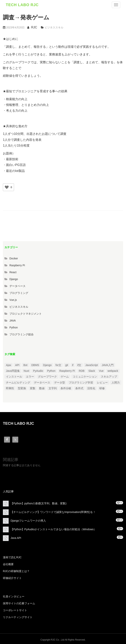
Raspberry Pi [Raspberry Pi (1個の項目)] (67, 371)
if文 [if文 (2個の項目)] (79, 365)
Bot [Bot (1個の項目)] (25, 365)
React (13, 272)
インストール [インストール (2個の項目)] (14, 377)
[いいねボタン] (7, 187)
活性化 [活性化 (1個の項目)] (91, 388)
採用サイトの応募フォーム (19, 603)
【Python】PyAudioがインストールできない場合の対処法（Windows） (53, 529)
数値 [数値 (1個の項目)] (42, 388)
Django (14, 279)
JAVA (13, 321)
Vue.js (13, 300)
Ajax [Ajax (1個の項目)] (9, 365)
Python (14, 327)
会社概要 (8, 564)
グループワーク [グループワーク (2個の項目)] (47, 377)
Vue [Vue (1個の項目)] (101, 371)
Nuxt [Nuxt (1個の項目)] (26, 371)
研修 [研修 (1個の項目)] (102, 388)
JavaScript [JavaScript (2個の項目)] (92, 365)
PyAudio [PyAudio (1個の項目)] (38, 371)
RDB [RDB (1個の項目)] (82, 371)
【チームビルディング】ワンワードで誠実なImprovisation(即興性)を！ (53, 512)
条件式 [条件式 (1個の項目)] (79, 388)
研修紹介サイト (12, 578)
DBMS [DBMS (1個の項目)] (35, 365)
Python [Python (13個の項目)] (51, 371)
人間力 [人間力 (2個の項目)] (116, 383)
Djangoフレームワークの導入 (28, 521)
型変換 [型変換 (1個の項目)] (22, 388)
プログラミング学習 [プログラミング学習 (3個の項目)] (81, 383)
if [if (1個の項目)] (73, 365)
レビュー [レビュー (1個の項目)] (102, 383)
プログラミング (19, 293)
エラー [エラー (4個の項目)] (30, 377)
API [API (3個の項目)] (17, 365)
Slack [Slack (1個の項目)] (92, 371)
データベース (17, 286)
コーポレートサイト (15, 610)
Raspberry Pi (17, 265)
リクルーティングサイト (18, 617)
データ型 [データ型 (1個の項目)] (60, 383)
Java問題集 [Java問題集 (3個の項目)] (13, 371)
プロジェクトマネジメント (26, 314)
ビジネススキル (54, 27)
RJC (34, 27)
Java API (16, 538)
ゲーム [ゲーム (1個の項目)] (65, 377)
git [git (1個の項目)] (67, 365)
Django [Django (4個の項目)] (47, 365)
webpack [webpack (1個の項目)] (113, 371)
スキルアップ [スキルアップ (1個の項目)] (109, 377)
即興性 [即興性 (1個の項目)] (10, 388)
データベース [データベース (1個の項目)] (42, 383)
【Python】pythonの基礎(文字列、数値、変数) (39, 503)
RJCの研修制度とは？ (16, 571)
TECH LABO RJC (22, 5)
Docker (14, 258)
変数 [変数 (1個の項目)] (33, 388)
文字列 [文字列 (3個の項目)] (53, 388)
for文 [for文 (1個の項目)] (58, 365)
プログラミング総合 (22, 334)
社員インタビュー (14, 596)
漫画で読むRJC (12, 557)
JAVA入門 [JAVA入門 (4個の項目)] (108, 365)
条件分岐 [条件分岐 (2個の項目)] (66, 388)
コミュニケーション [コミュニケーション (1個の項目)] (85, 377)
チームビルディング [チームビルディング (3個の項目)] (18, 383)
